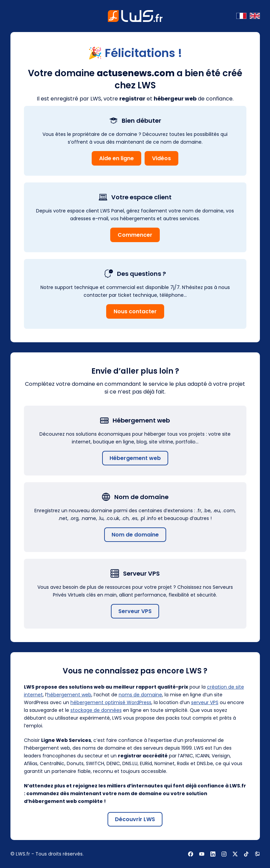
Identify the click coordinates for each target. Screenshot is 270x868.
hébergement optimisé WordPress (111, 702)
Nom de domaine (135, 535)
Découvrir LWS (135, 819)
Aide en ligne (116, 158)
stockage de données (96, 710)
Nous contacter (135, 311)
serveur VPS (205, 702)
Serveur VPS (135, 611)
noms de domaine (140, 695)
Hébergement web (135, 458)
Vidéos (161, 158)
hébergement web (69, 695)
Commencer (135, 235)
